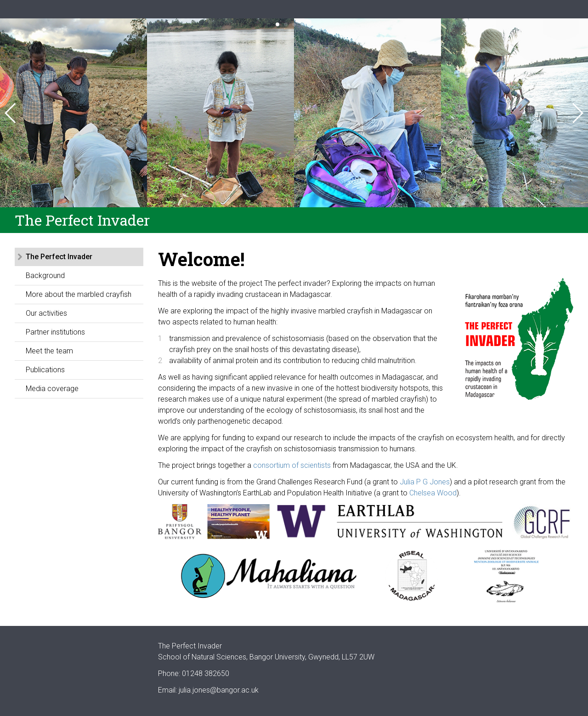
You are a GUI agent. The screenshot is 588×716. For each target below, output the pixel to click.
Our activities (46, 313)
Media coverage (52, 389)
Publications (45, 370)
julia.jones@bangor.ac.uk (219, 690)
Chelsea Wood (433, 493)
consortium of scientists (292, 465)
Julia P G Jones (425, 482)
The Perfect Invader (59, 257)
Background (45, 276)
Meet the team (49, 351)
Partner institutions (55, 332)
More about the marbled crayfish (79, 294)
